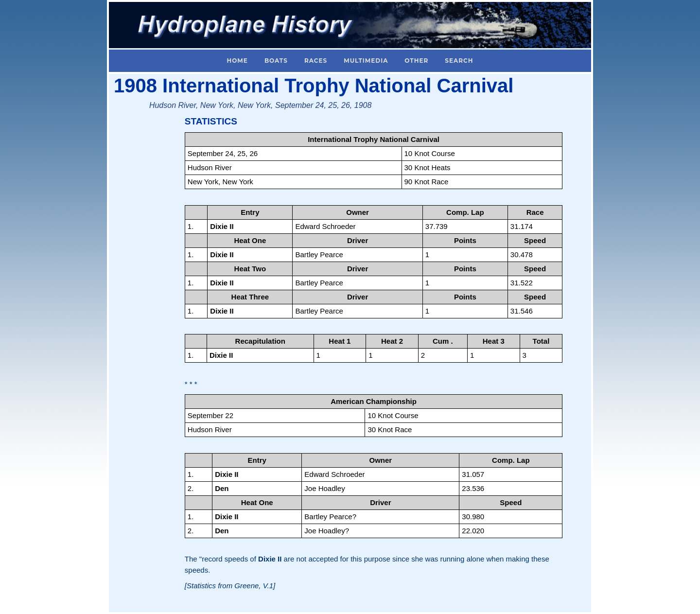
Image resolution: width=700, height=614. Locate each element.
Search (459, 61)
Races (316, 61)
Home (237, 61)
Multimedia (366, 61)
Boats (276, 61)
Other (416, 61)
